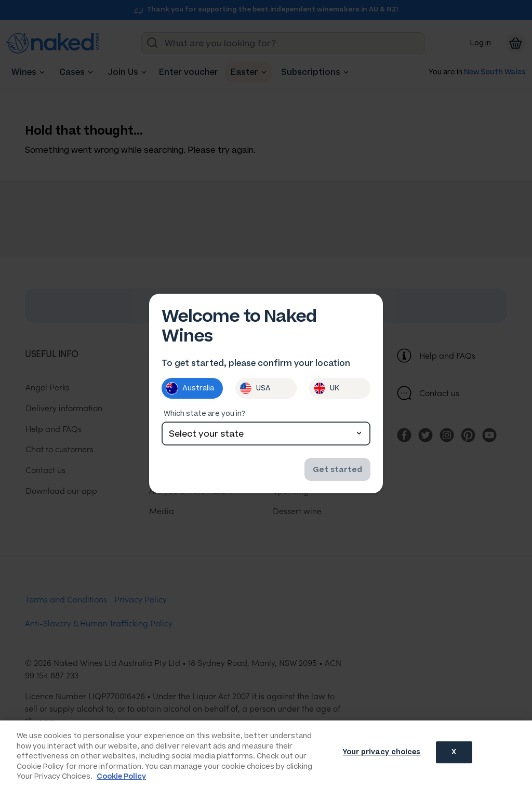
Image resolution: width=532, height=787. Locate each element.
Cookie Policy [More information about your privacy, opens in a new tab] (121, 776)
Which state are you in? (204, 415)
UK (326, 389)
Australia (190, 389)
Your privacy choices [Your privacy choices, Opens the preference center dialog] (382, 753)
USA (255, 389)
